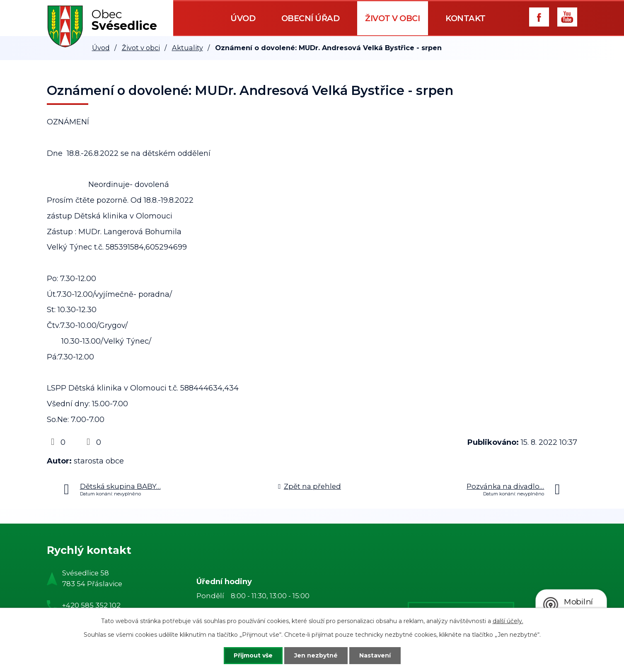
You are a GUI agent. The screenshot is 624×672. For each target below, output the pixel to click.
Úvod (243, 18)
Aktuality (187, 48)
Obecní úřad (311, 18)
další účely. (508, 621)
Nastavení (375, 655)
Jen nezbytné (316, 655)
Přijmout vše (253, 655)
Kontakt (466, 18)
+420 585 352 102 (91, 605)
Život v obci (392, 18)
